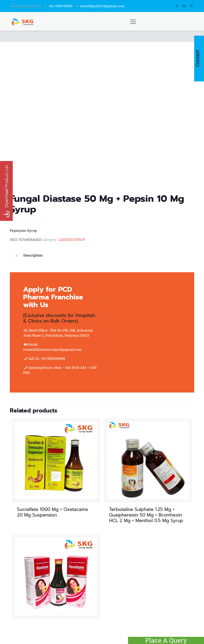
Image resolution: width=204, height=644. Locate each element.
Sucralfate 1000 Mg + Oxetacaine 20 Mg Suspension (52, 512)
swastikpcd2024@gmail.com (102, 6)
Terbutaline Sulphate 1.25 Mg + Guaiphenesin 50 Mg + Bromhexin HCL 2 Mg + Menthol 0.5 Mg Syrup (146, 515)
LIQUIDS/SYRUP (72, 240)
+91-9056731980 (61, 6)
